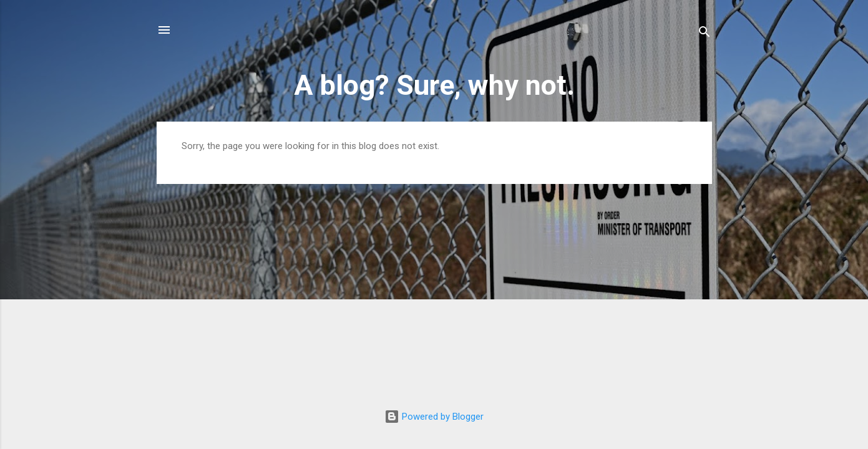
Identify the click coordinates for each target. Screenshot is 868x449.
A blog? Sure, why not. (434, 85)
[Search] (705, 34)
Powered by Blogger (434, 417)
